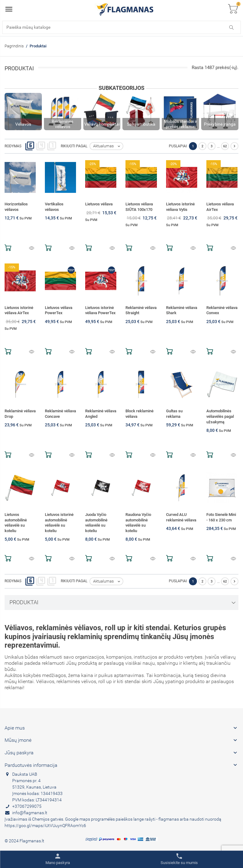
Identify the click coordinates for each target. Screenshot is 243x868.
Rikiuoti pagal (74, 146)
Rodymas (13, 146)
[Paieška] (121, 27)
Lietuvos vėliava (99, 204)
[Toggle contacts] (179, 859)
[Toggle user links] (58, 859)
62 (225, 146)
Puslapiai (178, 146)
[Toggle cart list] (233, 9)
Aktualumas (108, 146)
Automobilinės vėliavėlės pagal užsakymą (220, 416)
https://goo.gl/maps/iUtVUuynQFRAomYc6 (45, 826)
